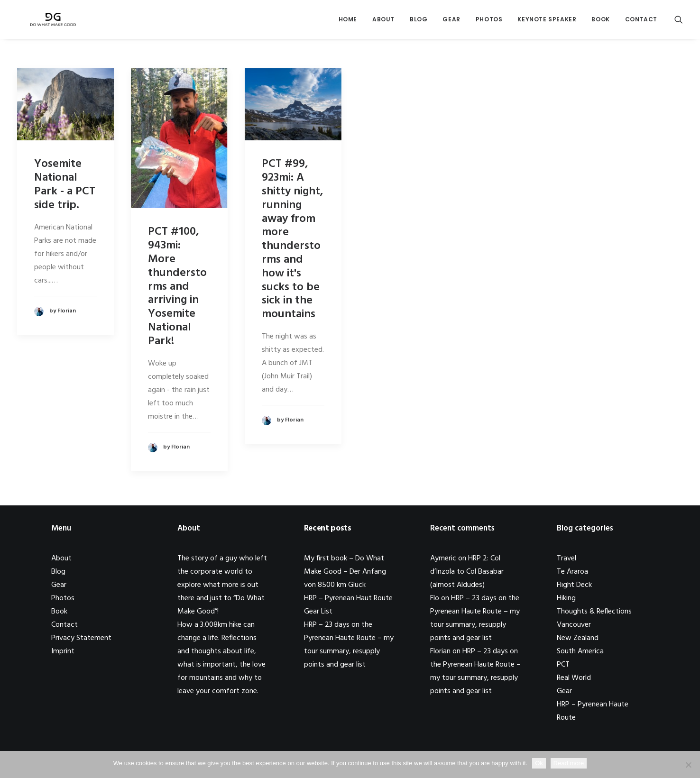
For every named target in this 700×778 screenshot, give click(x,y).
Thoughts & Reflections (594, 612)
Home (348, 22)
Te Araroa (572, 572)
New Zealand (578, 638)
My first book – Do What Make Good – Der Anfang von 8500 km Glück (345, 572)
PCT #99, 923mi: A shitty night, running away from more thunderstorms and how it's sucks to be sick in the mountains (292, 239)
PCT (563, 665)
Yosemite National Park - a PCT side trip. (65, 184)
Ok (539, 763)
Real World (574, 678)
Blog (419, 22)
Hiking (566, 598)
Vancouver (574, 625)
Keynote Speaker (547, 22)
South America (580, 651)
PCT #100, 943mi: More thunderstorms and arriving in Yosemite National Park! (177, 286)
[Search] (679, 22)
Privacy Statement (81, 638)
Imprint (63, 651)
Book (600, 22)
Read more (569, 763)
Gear (451, 22)
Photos (489, 22)
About (383, 22)
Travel (566, 558)
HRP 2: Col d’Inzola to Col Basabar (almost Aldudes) (467, 572)
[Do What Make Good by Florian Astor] (49, 22)
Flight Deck (574, 585)
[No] (688, 765)
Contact (641, 22)
